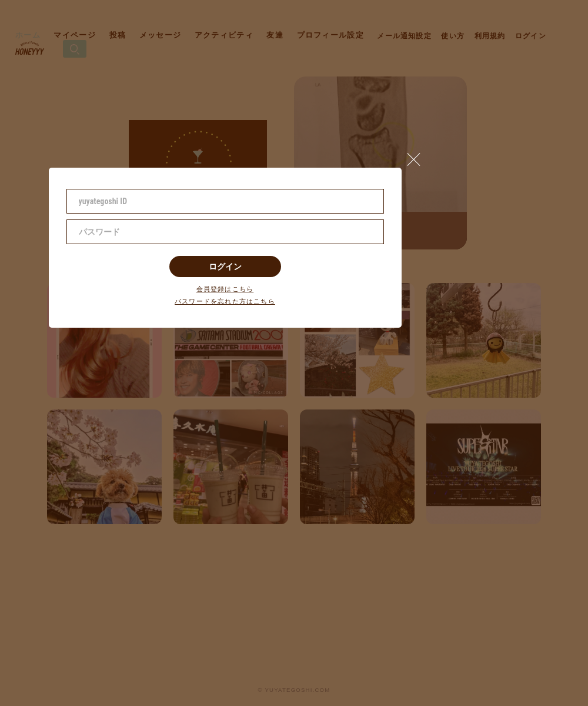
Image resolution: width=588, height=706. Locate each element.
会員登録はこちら (225, 289)
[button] (419, 156)
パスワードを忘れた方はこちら (225, 302)
